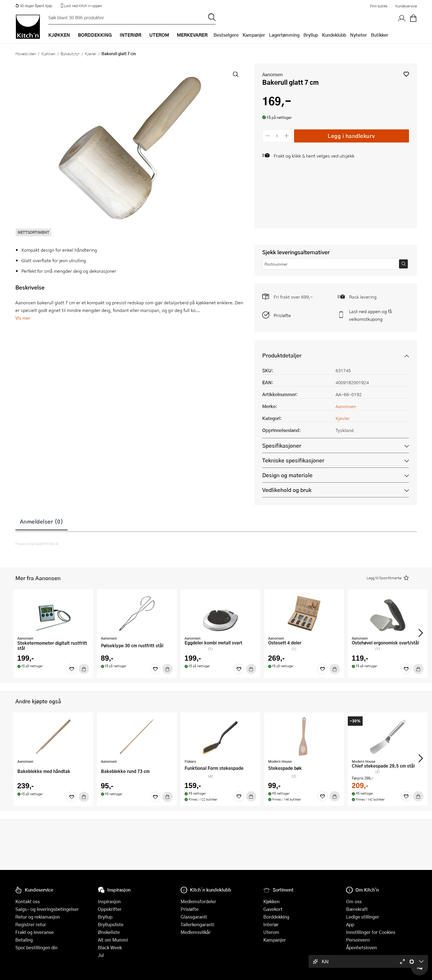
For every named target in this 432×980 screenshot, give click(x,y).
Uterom (271, 932)
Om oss (354, 901)
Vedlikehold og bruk (287, 490)
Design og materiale (287, 475)
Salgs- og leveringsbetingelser (47, 909)
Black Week (110, 947)
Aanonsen (272, 74)
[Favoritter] (72, 669)
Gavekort (273, 909)
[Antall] (277, 136)
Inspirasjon (109, 901)
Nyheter (358, 35)
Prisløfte (282, 315)
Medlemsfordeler (198, 901)
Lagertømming (284, 35)
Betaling (24, 940)
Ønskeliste (109, 932)
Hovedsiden (26, 53)
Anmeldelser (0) (42, 521)
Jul (101, 955)
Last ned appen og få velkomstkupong (370, 315)
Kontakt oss (28, 901)
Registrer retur (31, 924)
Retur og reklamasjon (38, 917)
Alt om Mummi (113, 940)
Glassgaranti (194, 917)
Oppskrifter (110, 909)
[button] (406, 74)
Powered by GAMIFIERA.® (37, 544)
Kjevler (91, 53)
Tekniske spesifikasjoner (293, 460)
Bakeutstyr (70, 53)
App (350, 924)
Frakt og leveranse (35, 932)
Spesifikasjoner (282, 445)
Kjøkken (48, 53)
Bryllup (311, 35)
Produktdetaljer (282, 355)
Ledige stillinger (363, 917)
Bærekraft (357, 909)
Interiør (271, 924)
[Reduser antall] (268, 136)
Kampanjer (254, 35)
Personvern (358, 940)
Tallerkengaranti (197, 924)
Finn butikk (379, 6)
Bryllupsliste (111, 924)
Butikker (380, 35)
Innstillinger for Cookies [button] (371, 932)
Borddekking (276, 917)
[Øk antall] (287, 136)
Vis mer (23, 318)
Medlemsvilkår (196, 932)
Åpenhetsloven (361, 947)
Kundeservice (406, 6)
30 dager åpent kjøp (34, 6)
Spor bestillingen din (36, 947)
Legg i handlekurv (351, 136)
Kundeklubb (334, 35)
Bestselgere (226, 35)
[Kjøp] (84, 669)
